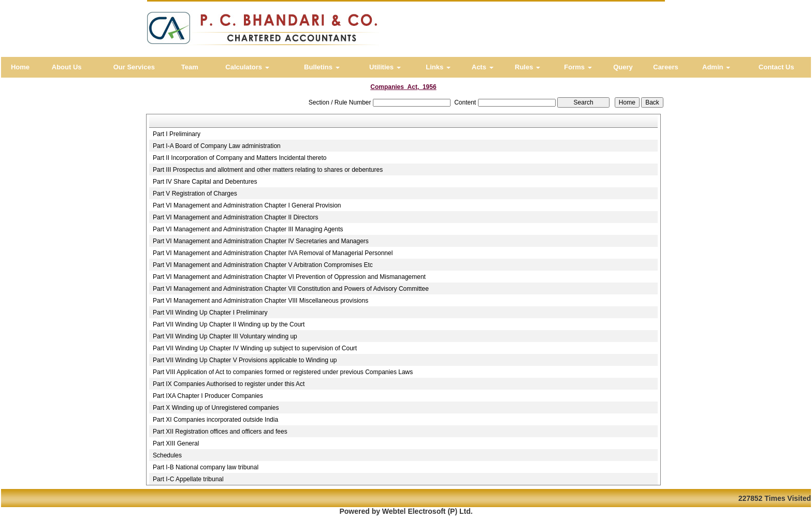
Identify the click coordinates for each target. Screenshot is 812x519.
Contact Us (777, 67)
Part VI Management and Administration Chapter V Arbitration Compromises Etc (263, 265)
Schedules (167, 455)
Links (438, 67)
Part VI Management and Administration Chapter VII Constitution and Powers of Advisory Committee (291, 289)
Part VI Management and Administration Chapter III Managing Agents (248, 229)
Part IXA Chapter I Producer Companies (208, 396)
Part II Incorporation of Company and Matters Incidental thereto (240, 158)
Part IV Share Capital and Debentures (205, 182)
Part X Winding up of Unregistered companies (216, 408)
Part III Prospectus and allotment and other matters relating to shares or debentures (268, 170)
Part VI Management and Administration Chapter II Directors (235, 217)
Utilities (385, 67)
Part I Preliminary (177, 134)
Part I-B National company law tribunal (206, 467)
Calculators (247, 67)
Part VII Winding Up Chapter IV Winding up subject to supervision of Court (255, 348)
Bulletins (322, 67)
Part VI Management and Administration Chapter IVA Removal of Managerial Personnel (273, 253)
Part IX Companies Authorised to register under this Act (229, 384)
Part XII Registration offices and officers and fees (220, 432)
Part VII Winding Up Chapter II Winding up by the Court (229, 324)
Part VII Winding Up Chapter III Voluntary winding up (225, 336)
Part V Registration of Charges (195, 194)
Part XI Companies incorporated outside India (215, 420)
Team (190, 67)
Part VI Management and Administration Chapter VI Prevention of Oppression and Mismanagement (289, 277)
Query (623, 67)
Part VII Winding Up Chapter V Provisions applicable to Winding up (245, 360)
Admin (716, 67)
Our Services (134, 67)
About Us (67, 67)
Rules (527, 67)
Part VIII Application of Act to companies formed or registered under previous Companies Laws (283, 372)
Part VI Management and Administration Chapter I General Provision (247, 205)
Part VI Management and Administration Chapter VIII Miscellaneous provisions (260, 301)
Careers (665, 67)
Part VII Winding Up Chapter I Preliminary (210, 313)
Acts (483, 67)
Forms (578, 67)
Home (20, 67)
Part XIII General (176, 443)
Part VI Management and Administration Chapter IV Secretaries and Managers (261, 241)
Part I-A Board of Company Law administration (217, 146)
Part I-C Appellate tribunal (188, 479)
